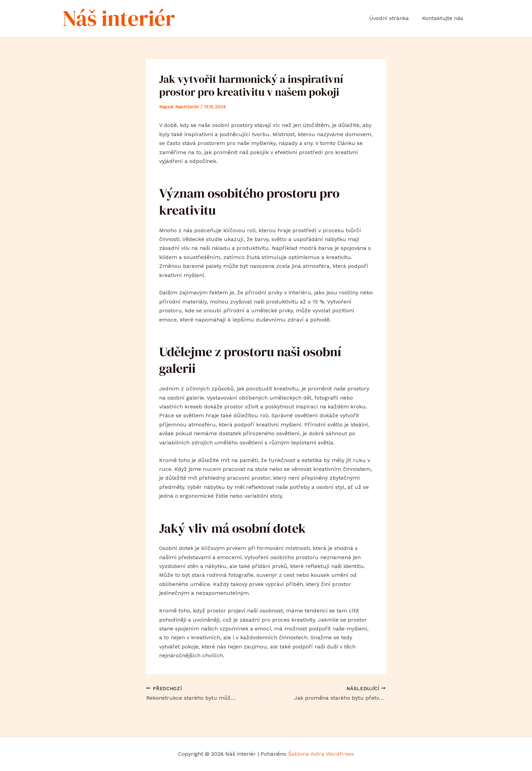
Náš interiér (119, 18)
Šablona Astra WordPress (321, 754)
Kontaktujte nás (444, 18)
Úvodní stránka (392, 18)
